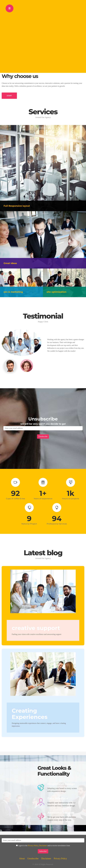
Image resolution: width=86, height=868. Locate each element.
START (9, 96)
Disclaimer (43, 846)
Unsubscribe (33, 858)
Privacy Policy (33, 846)
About (22, 858)
